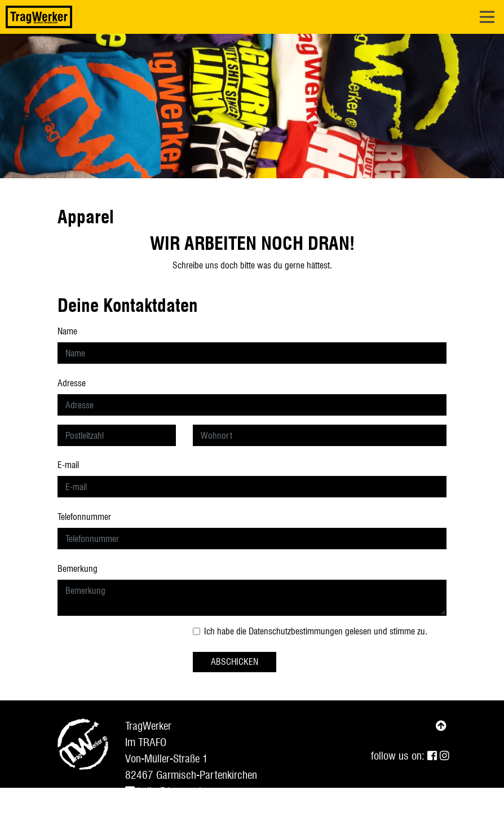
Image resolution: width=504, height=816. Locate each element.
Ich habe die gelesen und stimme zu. (316, 631)
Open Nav (492, 10)
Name (67, 331)
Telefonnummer (84, 517)
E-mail (68, 465)
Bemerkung (78, 569)
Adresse (72, 383)
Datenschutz (205, 807)
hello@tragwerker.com (178, 791)
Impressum (148, 807)
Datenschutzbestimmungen (296, 631)
